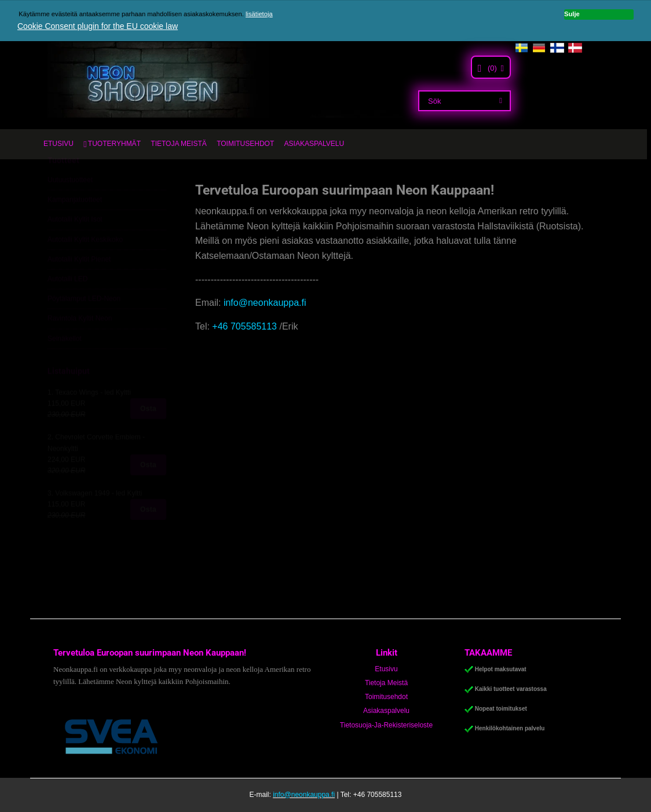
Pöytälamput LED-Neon (84, 326)
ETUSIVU (58, 144)
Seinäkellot (65, 365)
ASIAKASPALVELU (314, 144)
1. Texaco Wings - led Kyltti (89, 420)
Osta (148, 436)
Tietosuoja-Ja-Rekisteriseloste (386, 725)
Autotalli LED (67, 306)
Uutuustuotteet (70, 207)
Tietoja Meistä (386, 683)
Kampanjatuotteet (75, 227)
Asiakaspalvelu (386, 711)
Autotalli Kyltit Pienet (79, 287)
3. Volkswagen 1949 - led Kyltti (95, 521)
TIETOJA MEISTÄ (178, 144)
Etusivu (386, 669)
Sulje (572, 14)
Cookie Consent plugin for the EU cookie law (98, 26)
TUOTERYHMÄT (114, 144)
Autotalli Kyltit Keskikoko (85, 266)
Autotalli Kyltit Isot (75, 247)
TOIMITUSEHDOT (245, 144)
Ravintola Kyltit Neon (80, 346)
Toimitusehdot (386, 697)
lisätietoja (259, 14)
